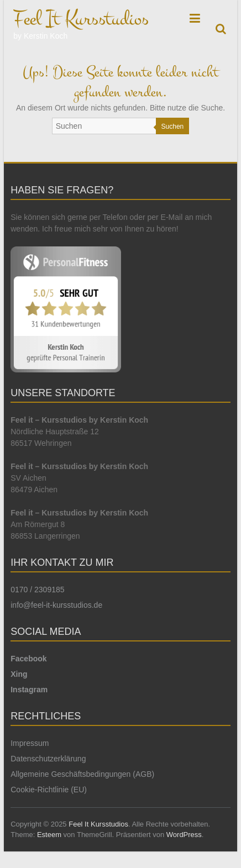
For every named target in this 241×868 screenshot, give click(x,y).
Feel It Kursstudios (81, 19)
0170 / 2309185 (37, 590)
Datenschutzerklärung (48, 759)
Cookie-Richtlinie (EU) (49, 790)
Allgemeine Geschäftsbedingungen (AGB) (82, 774)
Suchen (173, 127)
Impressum (30, 743)
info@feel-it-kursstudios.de (56, 605)
